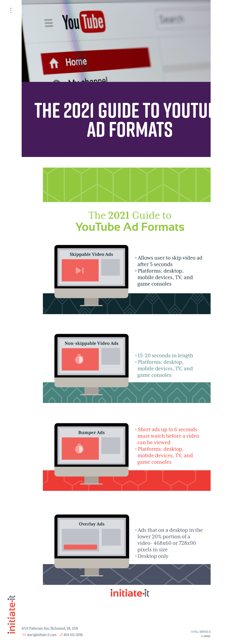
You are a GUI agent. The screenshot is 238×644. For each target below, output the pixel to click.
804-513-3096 (73, 634)
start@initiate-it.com (42, 634)
